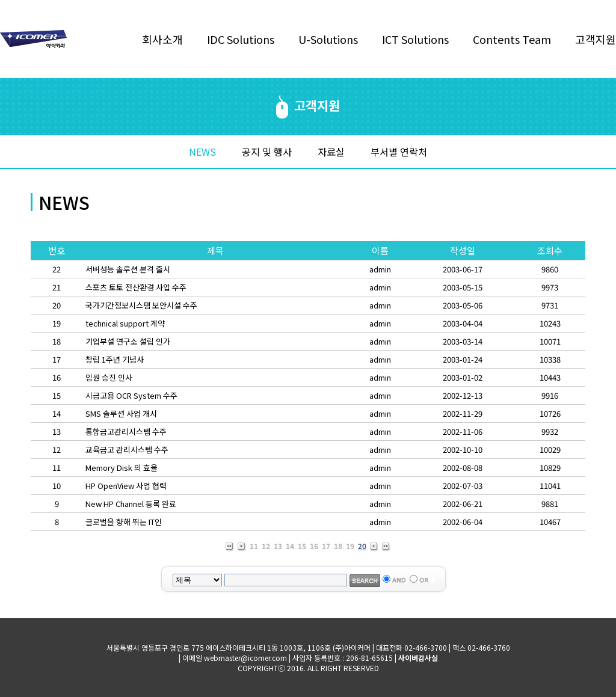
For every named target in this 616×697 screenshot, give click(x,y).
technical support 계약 (125, 323)
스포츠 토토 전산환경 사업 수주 (136, 287)
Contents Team (512, 39)
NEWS (202, 152)
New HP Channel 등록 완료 (131, 504)
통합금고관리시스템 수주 (126, 431)
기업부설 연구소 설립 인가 (128, 341)
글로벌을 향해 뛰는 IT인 (124, 522)
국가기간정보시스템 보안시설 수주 (141, 305)
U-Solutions (328, 39)
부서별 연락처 (399, 152)
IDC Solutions (241, 39)
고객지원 (596, 39)
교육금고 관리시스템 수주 (127, 450)
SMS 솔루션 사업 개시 (121, 413)
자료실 (331, 152)
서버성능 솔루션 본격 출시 (128, 269)
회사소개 (162, 39)
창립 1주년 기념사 (115, 359)
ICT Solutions (415, 39)
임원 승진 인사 (109, 377)
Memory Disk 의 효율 (122, 468)
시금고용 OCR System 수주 (131, 395)
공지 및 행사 (267, 152)
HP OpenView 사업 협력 (126, 486)
